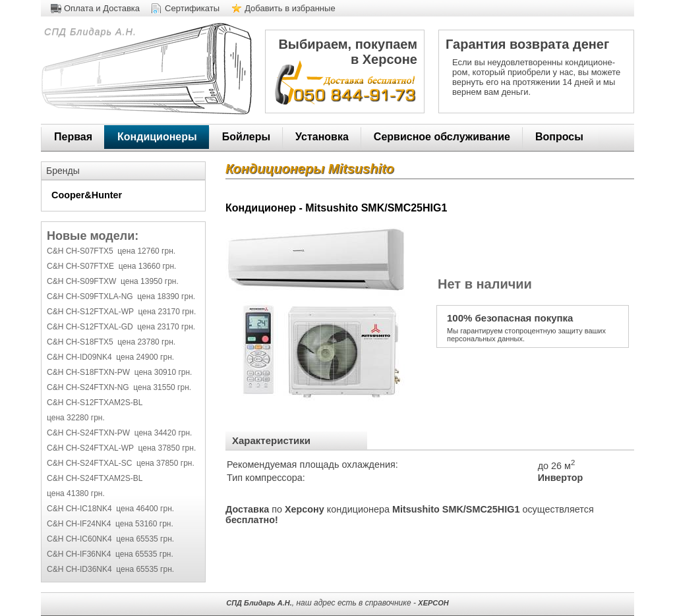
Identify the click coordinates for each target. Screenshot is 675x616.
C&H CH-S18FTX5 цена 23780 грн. (111, 342)
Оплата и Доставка (102, 8)
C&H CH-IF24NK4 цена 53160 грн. (110, 524)
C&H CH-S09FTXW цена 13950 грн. (113, 281)
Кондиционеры (157, 137)
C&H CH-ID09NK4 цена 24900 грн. (110, 357)
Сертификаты (192, 8)
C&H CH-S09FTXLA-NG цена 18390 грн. (121, 296)
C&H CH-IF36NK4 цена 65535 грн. (110, 554)
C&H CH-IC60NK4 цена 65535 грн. (110, 539)
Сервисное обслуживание (442, 137)
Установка (322, 137)
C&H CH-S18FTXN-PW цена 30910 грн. (119, 372)
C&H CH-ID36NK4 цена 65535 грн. (110, 569)
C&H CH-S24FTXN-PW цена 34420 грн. (119, 433)
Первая (73, 137)
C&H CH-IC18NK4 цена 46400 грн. (110, 509)
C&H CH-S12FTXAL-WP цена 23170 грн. (121, 312)
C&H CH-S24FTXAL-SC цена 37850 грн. (121, 463)
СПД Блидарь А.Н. (89, 32)
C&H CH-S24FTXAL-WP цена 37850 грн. (121, 448)
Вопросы (559, 137)
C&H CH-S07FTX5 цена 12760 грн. (111, 251)
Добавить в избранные (290, 8)
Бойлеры (246, 137)
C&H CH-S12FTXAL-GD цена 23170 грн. (121, 327)
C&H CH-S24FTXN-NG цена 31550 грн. (119, 387)
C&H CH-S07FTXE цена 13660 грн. (111, 266)
